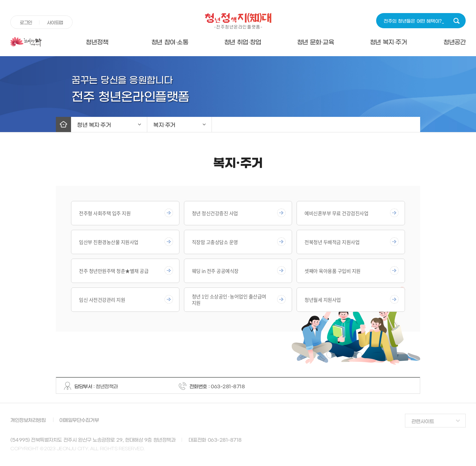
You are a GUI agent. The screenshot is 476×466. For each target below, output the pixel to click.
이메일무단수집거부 (79, 420)
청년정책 (97, 43)
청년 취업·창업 (243, 43)
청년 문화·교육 (316, 43)
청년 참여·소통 (170, 43)
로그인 (26, 23)
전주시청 (35, 42)
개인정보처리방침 (28, 420)
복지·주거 (164, 125)
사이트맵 (55, 23)
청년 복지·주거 (388, 43)
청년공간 (454, 43)
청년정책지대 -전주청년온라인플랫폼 (238, 21)
